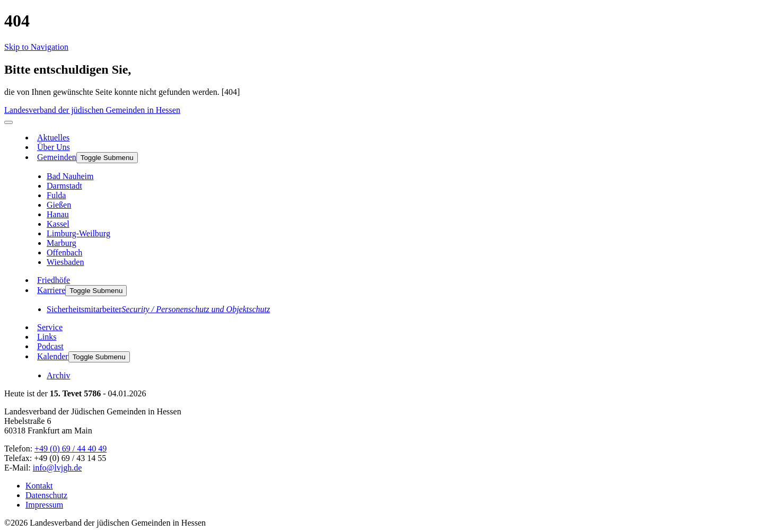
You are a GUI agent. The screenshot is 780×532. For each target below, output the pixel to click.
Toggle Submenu (107, 158)
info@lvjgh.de (58, 468)
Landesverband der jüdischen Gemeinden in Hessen (92, 110)
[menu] (8, 122)
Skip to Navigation (36, 47)
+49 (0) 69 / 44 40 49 (71, 449)
